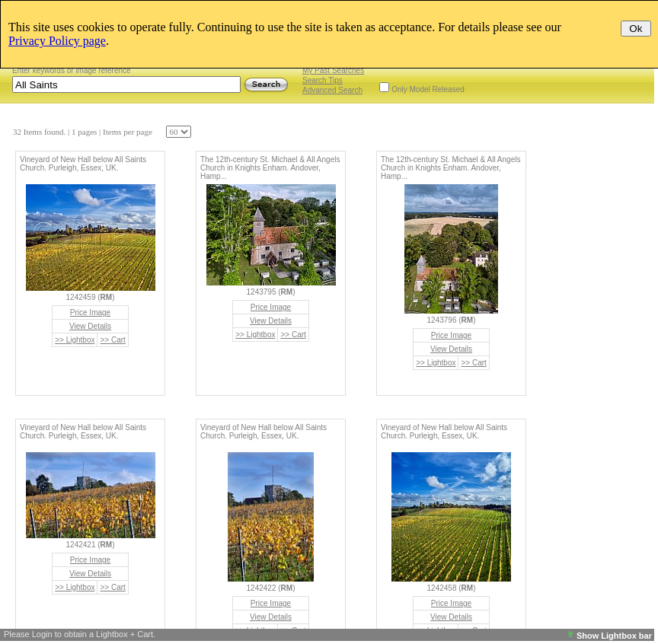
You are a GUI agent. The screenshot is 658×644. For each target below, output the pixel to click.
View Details (90, 326)
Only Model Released (428, 89)
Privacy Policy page (57, 41)
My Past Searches (333, 70)
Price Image (90, 312)
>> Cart (112, 340)
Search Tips (323, 80)
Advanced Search (332, 90)
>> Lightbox (75, 340)
